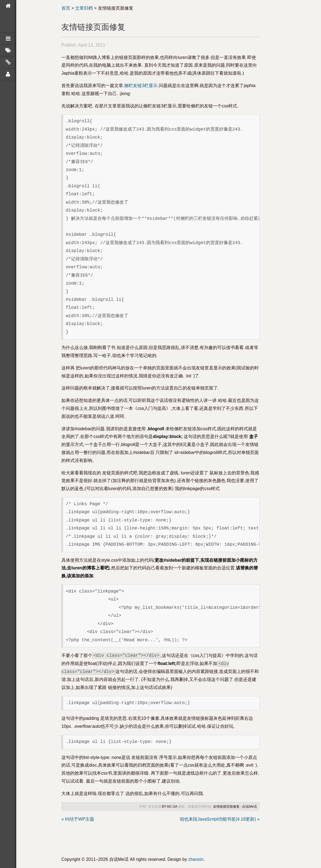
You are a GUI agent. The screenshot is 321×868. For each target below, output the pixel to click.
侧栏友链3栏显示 (141, 86)
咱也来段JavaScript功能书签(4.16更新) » (220, 819)
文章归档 (84, 8)
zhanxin (196, 859)
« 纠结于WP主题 (78, 819)
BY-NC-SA (170, 807)
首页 (66, 8)
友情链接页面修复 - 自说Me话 (235, 807)
